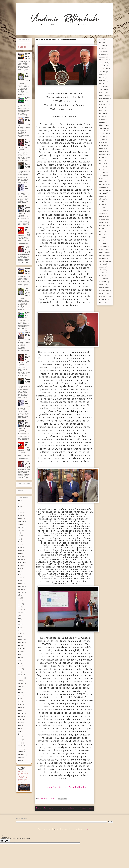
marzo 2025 (102, 87)
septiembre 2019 (104, 261)
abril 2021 (102, 205)
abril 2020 (102, 240)
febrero (20, 512)
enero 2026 (102, 57)
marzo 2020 (102, 243)
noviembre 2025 (103, 63)
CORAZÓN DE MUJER (28, 119)
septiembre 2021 (104, 190)
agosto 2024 (102, 107)
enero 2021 (102, 214)
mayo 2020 (102, 237)
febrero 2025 (102, 90)
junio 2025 (102, 78)
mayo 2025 (102, 81)
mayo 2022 (102, 166)
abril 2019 (102, 276)
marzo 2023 (102, 143)
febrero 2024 (102, 119)
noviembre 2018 (103, 291)
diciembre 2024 (103, 96)
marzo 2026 (102, 51)
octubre (20, 524)
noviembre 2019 (103, 255)
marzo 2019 (102, 279)
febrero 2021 (102, 211)
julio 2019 (102, 267)
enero (19, 515)
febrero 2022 (102, 175)
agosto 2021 (102, 193)
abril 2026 (102, 48)
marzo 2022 (102, 172)
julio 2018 (102, 303)
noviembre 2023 (103, 128)
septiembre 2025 (104, 69)
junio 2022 (102, 163)
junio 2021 (102, 199)
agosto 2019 (102, 264)
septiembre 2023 (104, 134)
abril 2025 (102, 84)
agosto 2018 (102, 300)
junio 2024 (102, 113)
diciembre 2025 (103, 60)
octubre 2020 (103, 223)
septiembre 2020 (104, 226)
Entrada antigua (86, 808)
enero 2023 (102, 149)
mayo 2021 (102, 202)
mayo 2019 (102, 273)
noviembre (21, 521)
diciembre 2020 (103, 217)
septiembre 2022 (104, 155)
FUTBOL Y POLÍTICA (28, 100)
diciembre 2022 (103, 152)
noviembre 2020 (103, 220)
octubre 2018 (103, 294)
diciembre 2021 (103, 181)
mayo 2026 (102, 45)
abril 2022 (102, 169)
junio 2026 (102, 42)
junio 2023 (102, 137)
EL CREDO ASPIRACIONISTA (28, 166)
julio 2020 (102, 231)
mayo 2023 (102, 140)
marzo (20, 509)
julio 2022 (102, 161)
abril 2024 (102, 116)
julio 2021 (102, 196)
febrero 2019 (102, 282)
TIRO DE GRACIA (27, 187)
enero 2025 (102, 93)
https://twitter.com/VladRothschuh (65, 787)
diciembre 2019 (103, 252)
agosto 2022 (102, 158)
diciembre (21, 518)
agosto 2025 (102, 72)
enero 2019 (102, 285)
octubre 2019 (103, 258)
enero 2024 (102, 122)
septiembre (21, 527)
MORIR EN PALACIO (22, 768)
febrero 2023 (102, 146)
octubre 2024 (103, 101)
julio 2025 (102, 75)
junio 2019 (102, 270)
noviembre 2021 (103, 184)
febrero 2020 (102, 246)
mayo (19, 503)
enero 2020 (102, 249)
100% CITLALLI (28, 248)
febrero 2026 (102, 54)
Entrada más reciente (45, 808)
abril (19, 506)
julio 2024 (102, 110)
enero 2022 (102, 178)
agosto (20, 530)
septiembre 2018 (104, 297)
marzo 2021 (102, 208)
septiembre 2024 (104, 104)
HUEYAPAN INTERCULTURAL (28, 56)
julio (19, 533)
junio (19, 500)
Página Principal (67, 808)
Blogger (87, 829)
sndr (69, 829)
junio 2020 (102, 234)
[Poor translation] (7, 841)
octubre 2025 (103, 66)
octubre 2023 (103, 131)
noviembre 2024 (103, 98)
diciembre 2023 (103, 125)
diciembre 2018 (103, 288)
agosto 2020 (102, 229)
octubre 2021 (103, 187)
